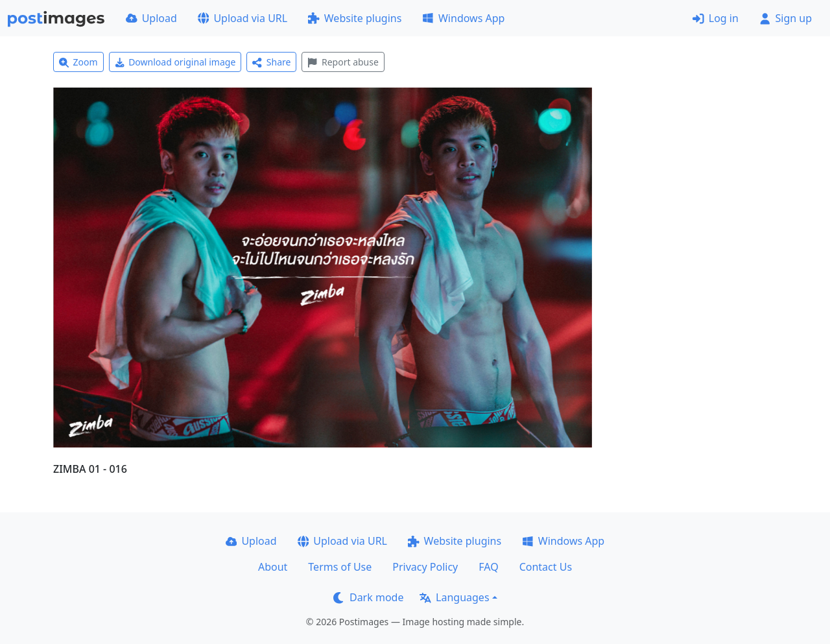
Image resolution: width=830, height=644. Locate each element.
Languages (454, 597)
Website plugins (355, 18)
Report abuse (343, 62)
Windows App (463, 18)
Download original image (175, 62)
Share (271, 62)
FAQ (488, 567)
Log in (716, 18)
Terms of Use (340, 567)
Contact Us (546, 567)
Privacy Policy (425, 567)
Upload (151, 18)
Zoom (78, 62)
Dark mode (368, 597)
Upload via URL (243, 18)
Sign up (786, 18)
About (273, 567)
